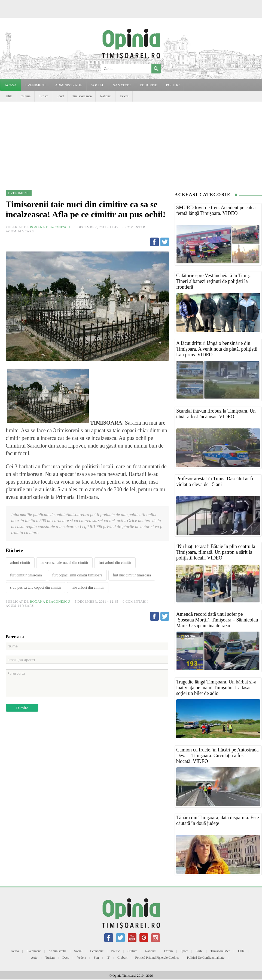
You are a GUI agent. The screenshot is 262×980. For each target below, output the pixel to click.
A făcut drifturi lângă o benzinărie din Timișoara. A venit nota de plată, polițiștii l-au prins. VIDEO (217, 349)
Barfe (199, 951)
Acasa (11, 85)
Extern (124, 96)
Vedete (82, 958)
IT (108, 958)
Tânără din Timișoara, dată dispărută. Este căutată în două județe (217, 820)
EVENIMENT (36, 85)
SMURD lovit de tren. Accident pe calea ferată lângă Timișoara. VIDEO (216, 210)
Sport (60, 96)
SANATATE (122, 85)
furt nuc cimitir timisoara (132, 575)
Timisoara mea (82, 96)
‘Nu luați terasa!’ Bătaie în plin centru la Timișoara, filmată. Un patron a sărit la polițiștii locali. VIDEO (216, 552)
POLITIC (173, 85)
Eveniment (34, 951)
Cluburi (122, 958)
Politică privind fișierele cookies (157, 958)
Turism (44, 96)
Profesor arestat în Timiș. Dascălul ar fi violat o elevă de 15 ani (215, 482)
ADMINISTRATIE (69, 85)
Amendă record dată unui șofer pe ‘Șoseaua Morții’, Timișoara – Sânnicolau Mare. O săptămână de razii (217, 620)
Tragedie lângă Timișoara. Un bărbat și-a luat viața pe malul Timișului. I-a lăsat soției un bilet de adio (216, 688)
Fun (96, 958)
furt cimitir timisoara (26, 575)
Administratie (57, 951)
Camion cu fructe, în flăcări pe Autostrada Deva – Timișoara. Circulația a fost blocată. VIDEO (217, 756)
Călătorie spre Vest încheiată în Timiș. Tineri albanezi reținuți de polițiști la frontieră (214, 281)
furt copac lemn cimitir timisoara (77, 575)
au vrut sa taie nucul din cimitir (64, 563)
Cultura (26, 96)
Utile (9, 96)
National (106, 96)
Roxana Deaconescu (50, 227)
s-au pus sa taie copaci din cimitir (36, 587)
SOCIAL (98, 85)
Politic (115, 951)
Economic (97, 951)
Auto (34, 958)
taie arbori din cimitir (88, 587)
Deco (66, 958)
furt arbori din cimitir (115, 563)
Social (78, 951)
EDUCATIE (148, 85)
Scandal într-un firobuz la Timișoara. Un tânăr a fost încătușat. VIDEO (216, 414)
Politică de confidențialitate (205, 958)
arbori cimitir (20, 563)
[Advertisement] (131, 143)
